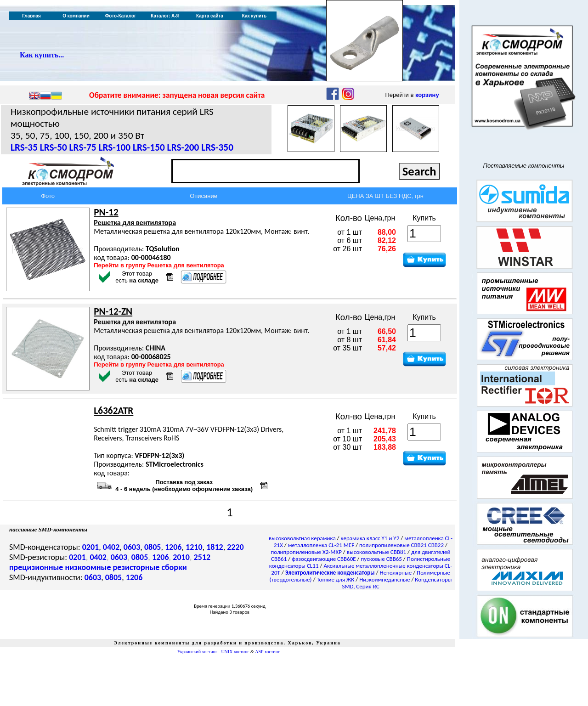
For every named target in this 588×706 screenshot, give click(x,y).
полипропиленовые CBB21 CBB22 (401, 545)
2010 (181, 557)
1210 (194, 547)
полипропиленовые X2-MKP (306, 552)
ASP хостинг (267, 652)
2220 (235, 547)
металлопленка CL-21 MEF (321, 545)
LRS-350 (217, 147)
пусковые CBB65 (382, 559)
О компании (76, 16)
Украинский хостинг (197, 652)
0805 (153, 547)
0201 (91, 547)
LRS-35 (24, 147)
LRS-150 (149, 147)
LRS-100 (114, 147)
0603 (132, 547)
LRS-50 (54, 147)
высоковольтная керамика (302, 538)
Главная (31, 16)
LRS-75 (83, 147)
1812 (215, 547)
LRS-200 (183, 147)
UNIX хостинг (235, 652)
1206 (173, 547)
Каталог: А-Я (165, 16)
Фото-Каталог (121, 16)
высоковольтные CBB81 (376, 552)
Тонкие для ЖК (335, 579)
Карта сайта (210, 16)
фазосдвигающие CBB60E (324, 559)
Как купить (254, 16)
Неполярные (396, 573)
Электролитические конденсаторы (330, 573)
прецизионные (36, 567)
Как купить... (42, 55)
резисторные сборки (150, 567)
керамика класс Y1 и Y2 (370, 538)
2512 (202, 557)
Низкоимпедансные (384, 579)
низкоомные (88, 567)
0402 (111, 547)
